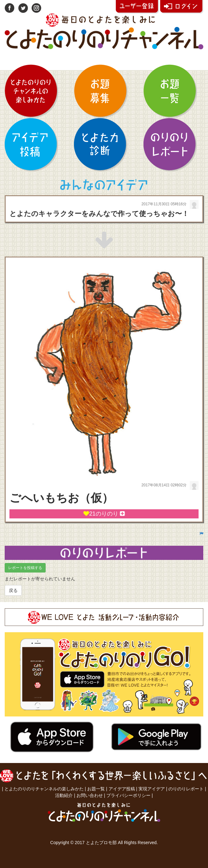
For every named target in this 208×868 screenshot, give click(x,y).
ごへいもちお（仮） (61, 498)
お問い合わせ (90, 795)
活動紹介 (64, 795)
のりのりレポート (186, 789)
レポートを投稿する (25, 568)
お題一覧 (96, 789)
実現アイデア (152, 789)
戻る (13, 590)
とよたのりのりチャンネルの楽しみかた (44, 789)
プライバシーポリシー (128, 795)
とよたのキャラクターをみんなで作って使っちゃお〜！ (99, 214)
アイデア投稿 (122, 789)
